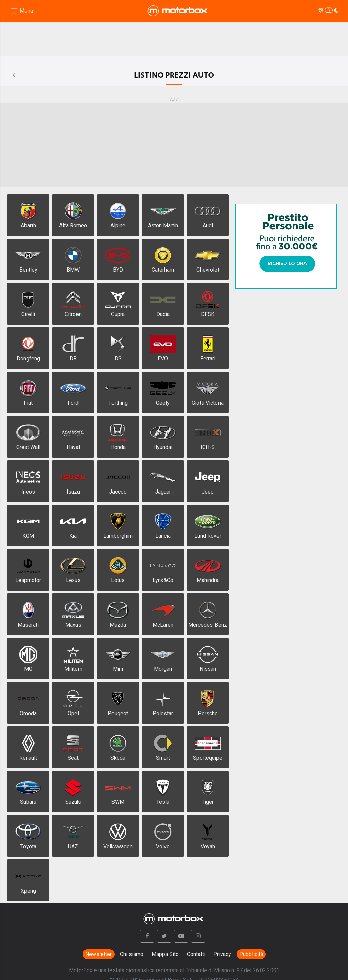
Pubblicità (251, 954)
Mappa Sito (165, 954)
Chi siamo (132, 954)
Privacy (222, 954)
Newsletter (99, 954)
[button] (147, 936)
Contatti (196, 954)
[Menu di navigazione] (22, 11)
